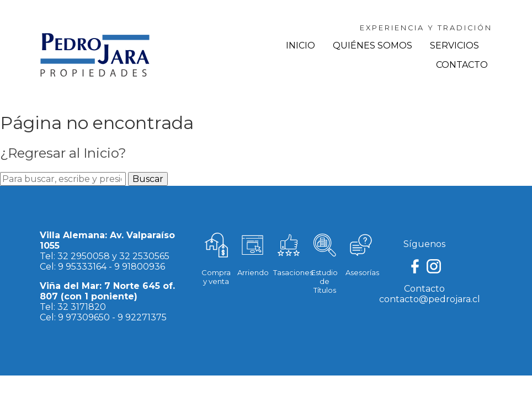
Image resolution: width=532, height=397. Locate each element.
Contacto (462, 65)
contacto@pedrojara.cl (430, 299)
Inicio (300, 45)
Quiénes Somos (373, 45)
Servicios (454, 45)
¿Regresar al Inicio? (63, 153)
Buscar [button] (148, 179)
